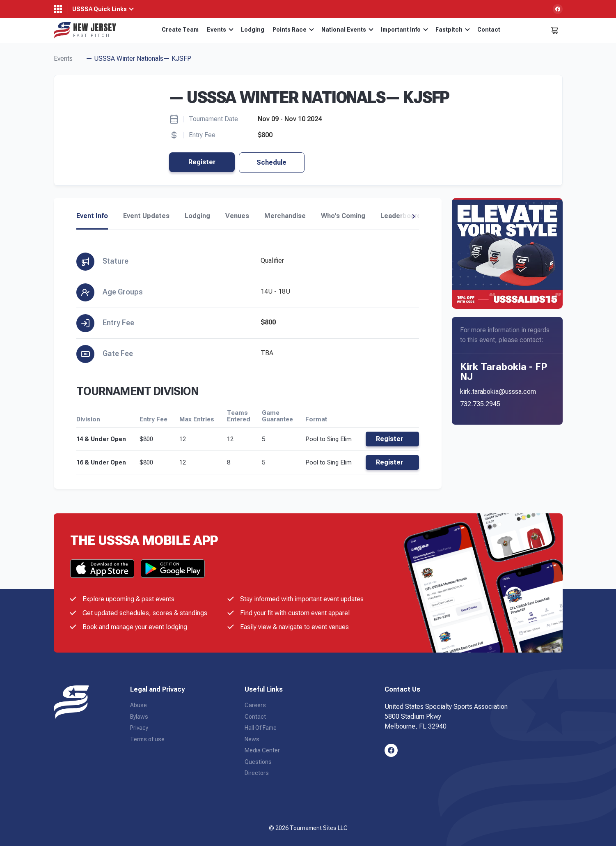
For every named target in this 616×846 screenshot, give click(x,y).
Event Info (92, 216)
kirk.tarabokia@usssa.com (498, 392)
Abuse (139, 705)
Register (202, 162)
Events (220, 30)
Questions (258, 762)
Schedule (271, 162)
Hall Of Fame (261, 728)
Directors (257, 773)
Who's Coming (343, 216)
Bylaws (139, 717)
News (252, 739)
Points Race (293, 30)
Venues (237, 216)
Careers (255, 705)
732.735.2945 (480, 404)
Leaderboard (401, 216)
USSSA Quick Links (100, 9)
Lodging (253, 30)
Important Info (404, 30)
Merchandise (285, 216)
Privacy (139, 728)
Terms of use (147, 739)
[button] (414, 216)
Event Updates (146, 216)
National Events (347, 30)
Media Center (262, 750)
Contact (489, 30)
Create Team (180, 30)
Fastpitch (453, 30)
